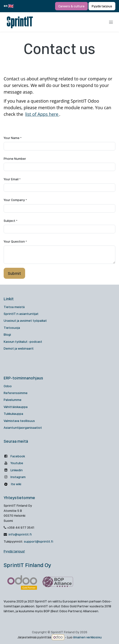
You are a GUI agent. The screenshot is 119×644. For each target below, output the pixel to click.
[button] (14, 273)
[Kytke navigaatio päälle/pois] (111, 22)
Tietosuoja (12, 328)
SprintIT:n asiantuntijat (21, 314)
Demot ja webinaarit (19, 348)
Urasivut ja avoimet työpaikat (25, 321)
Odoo (8, 386)
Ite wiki (16, 484)
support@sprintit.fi (39, 541)
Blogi (7, 334)
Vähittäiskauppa (16, 407)
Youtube (17, 463)
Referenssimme (16, 393)
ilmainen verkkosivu (87, 637)
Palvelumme (13, 400)
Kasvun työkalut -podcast (23, 342)
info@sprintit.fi (20, 534)
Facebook (18, 456)
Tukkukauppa (13, 414)
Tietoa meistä (14, 307)
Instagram (18, 477)
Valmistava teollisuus (19, 421)
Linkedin (17, 470)
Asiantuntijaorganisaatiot (23, 428)
